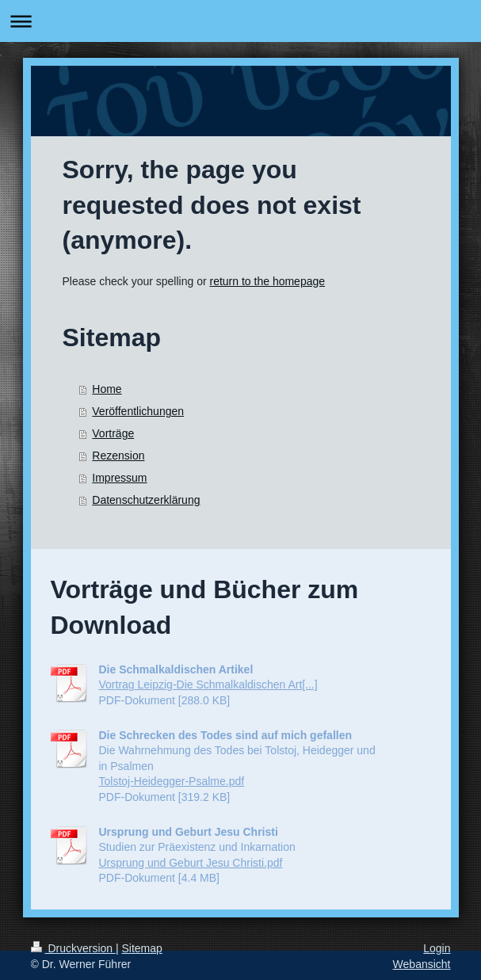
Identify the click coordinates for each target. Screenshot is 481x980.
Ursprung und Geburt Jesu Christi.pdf (191, 863)
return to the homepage (268, 281)
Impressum (119, 478)
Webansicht (422, 964)
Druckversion (73, 948)
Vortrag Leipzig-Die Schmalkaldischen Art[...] (208, 684)
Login (437, 948)
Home (107, 389)
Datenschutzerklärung (146, 500)
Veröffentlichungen (138, 411)
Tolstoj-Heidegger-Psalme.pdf (172, 781)
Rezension (118, 456)
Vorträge (113, 433)
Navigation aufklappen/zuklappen (240, 21)
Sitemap (142, 948)
